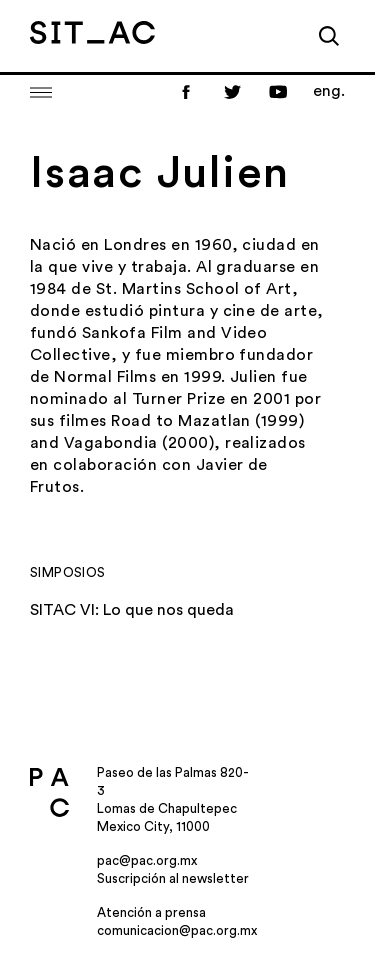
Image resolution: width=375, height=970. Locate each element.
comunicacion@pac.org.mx (177, 930)
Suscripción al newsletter (173, 878)
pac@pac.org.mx (147, 860)
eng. (329, 91)
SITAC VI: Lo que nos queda (132, 610)
